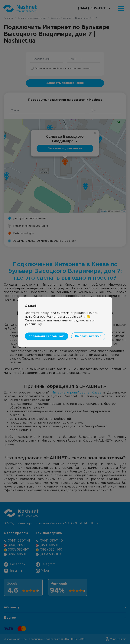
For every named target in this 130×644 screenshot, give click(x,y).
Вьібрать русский (88, 336)
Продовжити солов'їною (47, 336)
